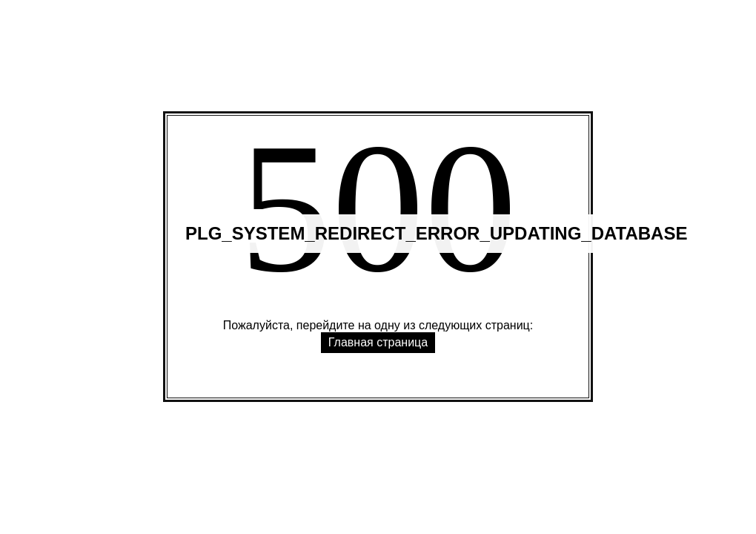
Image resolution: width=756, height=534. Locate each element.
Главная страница (378, 342)
